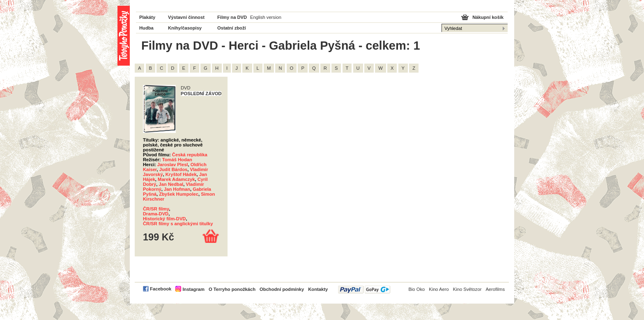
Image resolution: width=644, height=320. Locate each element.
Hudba (146, 28)
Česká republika (190, 155)
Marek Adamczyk (176, 179)
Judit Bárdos (173, 169)
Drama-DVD (156, 214)
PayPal (364, 289)
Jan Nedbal (171, 184)
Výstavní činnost (186, 17)
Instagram (193, 289)
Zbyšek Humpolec (179, 194)
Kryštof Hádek (181, 174)
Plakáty (147, 17)
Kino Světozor (467, 289)
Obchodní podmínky (282, 289)
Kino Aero (439, 289)
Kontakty (318, 289)
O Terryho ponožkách (232, 289)
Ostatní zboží (232, 28)
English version (266, 17)
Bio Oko (416, 289)
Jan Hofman (177, 189)
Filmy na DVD (232, 17)
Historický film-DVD (164, 219)
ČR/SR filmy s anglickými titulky (178, 224)
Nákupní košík (488, 17)
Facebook (161, 289)
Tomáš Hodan (177, 160)
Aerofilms (495, 289)
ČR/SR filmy (156, 209)
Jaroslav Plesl (173, 165)
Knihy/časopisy (185, 28)
